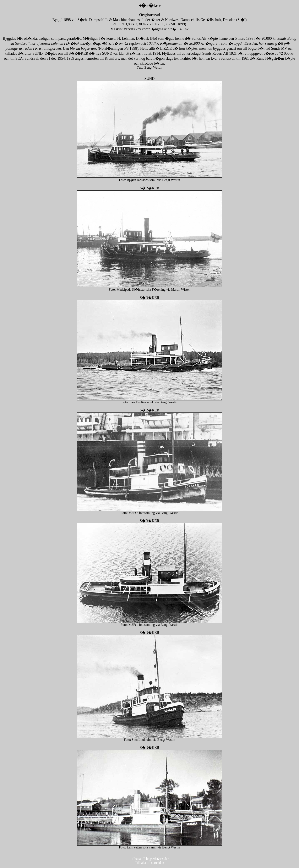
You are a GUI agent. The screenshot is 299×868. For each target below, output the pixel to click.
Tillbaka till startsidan (149, 863)
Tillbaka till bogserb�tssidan (149, 859)
